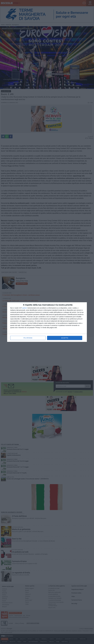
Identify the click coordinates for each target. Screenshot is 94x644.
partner (25, 308)
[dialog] (47, 322)
